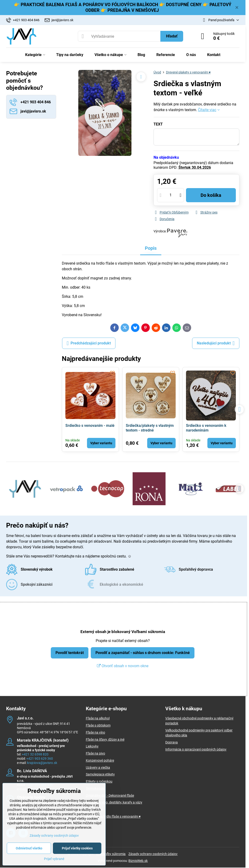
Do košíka (211, 195)
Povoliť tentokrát (70, 653)
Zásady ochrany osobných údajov (153, 854)
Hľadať (172, 36)
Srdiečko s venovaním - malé (90, 426)
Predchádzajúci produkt (89, 343)
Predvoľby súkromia (111, 854)
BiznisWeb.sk (138, 861)
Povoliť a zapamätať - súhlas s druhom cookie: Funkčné (143, 653)
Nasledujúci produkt (216, 343)
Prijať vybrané (54, 859)
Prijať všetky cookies (77, 848)
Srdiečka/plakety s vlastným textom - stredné (150, 428)
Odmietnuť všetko (29, 848)
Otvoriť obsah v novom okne (123, 666)
